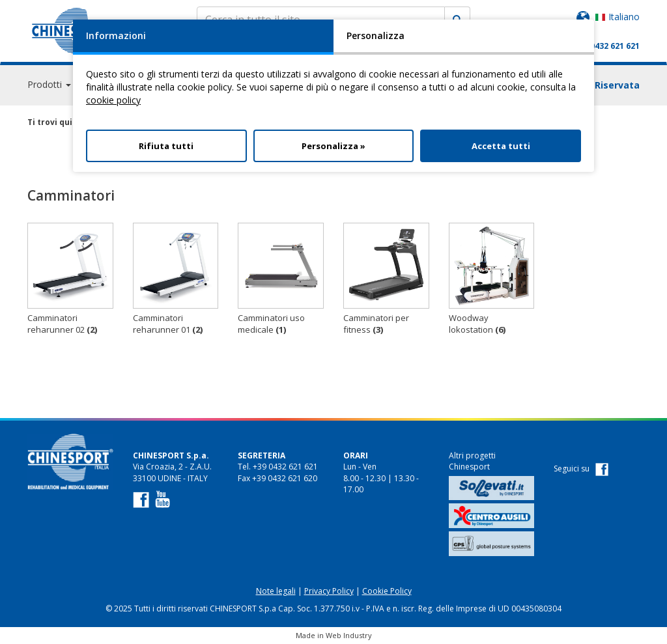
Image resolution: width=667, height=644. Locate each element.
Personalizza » (333, 146)
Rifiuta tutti (166, 146)
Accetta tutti (501, 146)
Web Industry (349, 635)
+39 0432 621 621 (607, 46)
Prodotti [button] (49, 84)
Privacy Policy (329, 591)
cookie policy (113, 100)
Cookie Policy (387, 591)
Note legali (276, 591)
